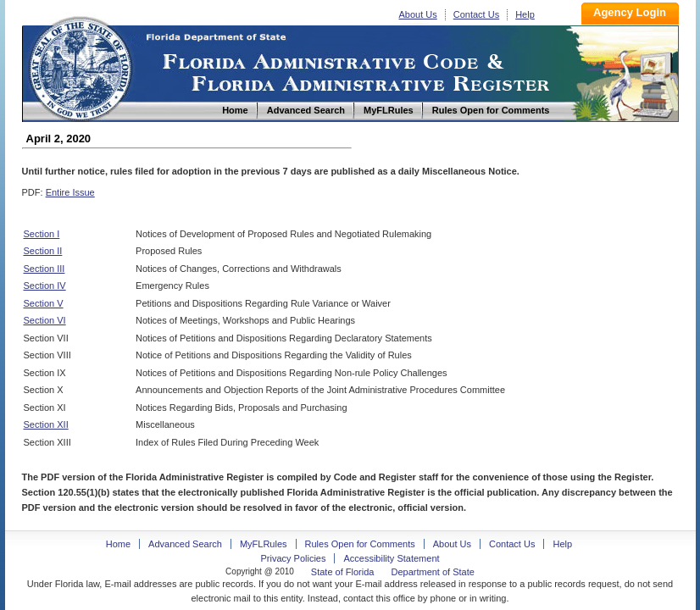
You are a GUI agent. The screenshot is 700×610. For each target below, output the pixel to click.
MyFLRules (264, 544)
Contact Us (476, 14)
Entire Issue (70, 192)
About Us (418, 14)
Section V (44, 303)
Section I (42, 234)
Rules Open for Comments (360, 544)
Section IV (45, 286)
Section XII (46, 424)
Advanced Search (185, 544)
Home (80, 67)
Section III (44, 269)
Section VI (45, 320)
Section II (43, 251)
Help (525, 14)
